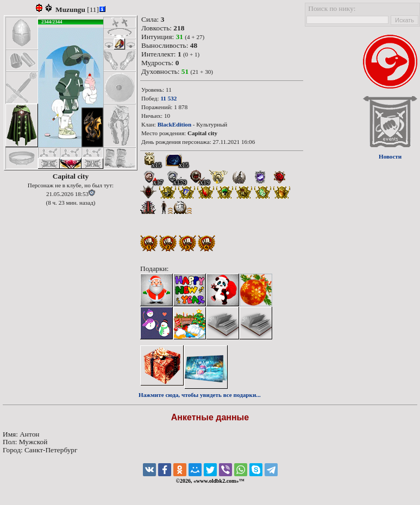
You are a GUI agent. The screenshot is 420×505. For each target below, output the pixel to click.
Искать (405, 20)
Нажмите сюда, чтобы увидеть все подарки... (200, 395)
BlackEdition (174, 124)
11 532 (168, 98)
